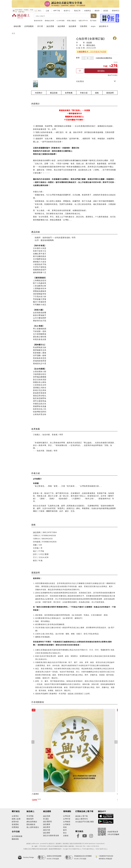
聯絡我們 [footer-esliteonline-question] (30, 819)
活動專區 (84, 26)
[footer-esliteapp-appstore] (106, 816)
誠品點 (106, 10)
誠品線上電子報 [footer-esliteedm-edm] (82, 816)
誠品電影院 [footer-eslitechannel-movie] (48, 821)
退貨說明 (110, 93)
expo (93, 26)
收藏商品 (88, 10)
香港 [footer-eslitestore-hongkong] (65, 827)
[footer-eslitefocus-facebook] (78, 836)
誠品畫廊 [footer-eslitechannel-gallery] (47, 824)
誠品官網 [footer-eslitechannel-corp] (47, 816)
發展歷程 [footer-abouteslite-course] (15, 824)
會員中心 (67, 10)
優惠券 (97, 10)
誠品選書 (50, 26)
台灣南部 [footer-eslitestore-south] (67, 822)
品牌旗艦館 (29, 26)
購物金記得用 (50, 20)
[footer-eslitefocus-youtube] (85, 836)
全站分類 (17, 26)
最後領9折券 (38, 20)
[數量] (88, 58)
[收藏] (80, 71)
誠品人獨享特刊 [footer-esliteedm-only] (82, 819)
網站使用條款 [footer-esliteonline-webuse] (32, 822)
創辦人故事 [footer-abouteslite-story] (16, 819)
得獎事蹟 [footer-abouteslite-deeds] (15, 827)
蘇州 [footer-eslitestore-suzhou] (65, 830)
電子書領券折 (95, 20)
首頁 (13, 33)
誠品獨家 (61, 26)
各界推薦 (69, 93)
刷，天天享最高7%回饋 (92, 52)
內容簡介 (39, 93)
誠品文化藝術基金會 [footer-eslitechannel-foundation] (51, 835)
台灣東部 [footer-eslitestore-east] (67, 824)
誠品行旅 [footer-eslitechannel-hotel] (47, 830)
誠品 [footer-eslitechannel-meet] (47, 819)
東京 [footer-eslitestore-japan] (65, 833)
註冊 (47, 11)
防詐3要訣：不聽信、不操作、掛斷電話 (25, 11)
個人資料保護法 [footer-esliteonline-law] (33, 827)
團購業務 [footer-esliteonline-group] (15, 839)
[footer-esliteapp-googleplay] (106, 821)
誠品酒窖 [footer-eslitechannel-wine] (47, 833)
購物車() (116, 10)
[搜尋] (62, 16)
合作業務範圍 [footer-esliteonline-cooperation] (17, 836)
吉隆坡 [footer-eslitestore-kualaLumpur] (66, 835)
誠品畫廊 (72, 26)
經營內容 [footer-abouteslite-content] (15, 822)
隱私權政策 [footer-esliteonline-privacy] (31, 824)
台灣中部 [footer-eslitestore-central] (67, 819)
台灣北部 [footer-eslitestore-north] (67, 816)
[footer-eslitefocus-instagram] (91, 836)
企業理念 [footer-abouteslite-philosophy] (15, 816)
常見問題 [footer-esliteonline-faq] (30, 816)
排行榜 (40, 26)
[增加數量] (92, 58)
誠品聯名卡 (104, 26)
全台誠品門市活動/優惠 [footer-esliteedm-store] (85, 822)
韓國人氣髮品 (72, 20)
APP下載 (57, 10)
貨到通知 (101, 71)
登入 (40, 10)
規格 (97, 93)
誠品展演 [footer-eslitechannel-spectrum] (47, 827)
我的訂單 (77, 10)
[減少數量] (83, 58)
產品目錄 (54, 93)
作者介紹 (84, 93)
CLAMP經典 (61, 20)
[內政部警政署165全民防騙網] (109, 832)
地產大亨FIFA (83, 20)
